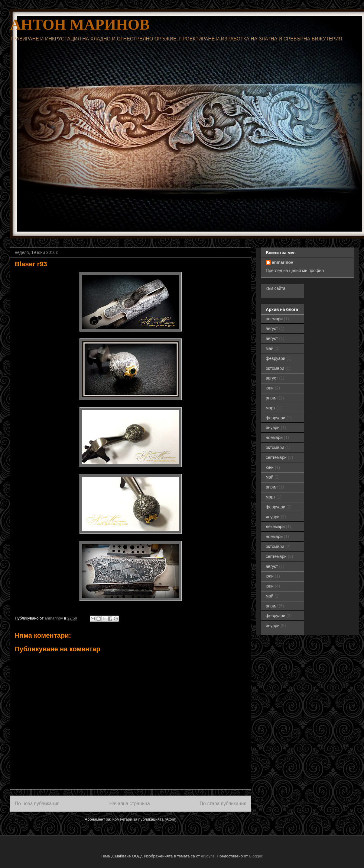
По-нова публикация (37, 804)
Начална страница (129, 804)
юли (270, 576)
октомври (275, 368)
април (272, 398)
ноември (274, 319)
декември (275, 527)
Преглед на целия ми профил (295, 271)
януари (273, 428)
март (270, 408)
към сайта (276, 288)
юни (270, 388)
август (272, 328)
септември (276, 457)
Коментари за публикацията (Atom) (145, 819)
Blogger (255, 856)
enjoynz (208, 856)
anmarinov (283, 262)
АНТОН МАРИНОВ (80, 24)
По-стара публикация (223, 804)
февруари (276, 358)
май (270, 348)
